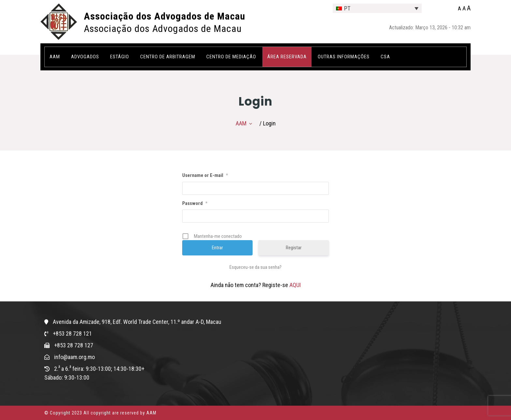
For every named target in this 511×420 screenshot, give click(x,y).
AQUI (295, 285)
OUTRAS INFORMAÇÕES (344, 57)
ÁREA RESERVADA (287, 57)
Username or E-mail (205, 175)
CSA (385, 57)
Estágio (120, 57)
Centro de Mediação (231, 57)
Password (195, 203)
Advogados (85, 57)
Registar (294, 248)
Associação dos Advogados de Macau (164, 16)
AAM (55, 57)
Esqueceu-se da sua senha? (255, 267)
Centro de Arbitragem (168, 57)
